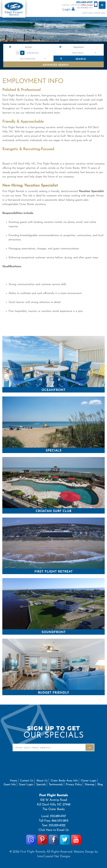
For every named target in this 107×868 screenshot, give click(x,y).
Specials (41, 785)
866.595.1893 (60, 821)
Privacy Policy (74, 785)
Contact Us (27, 781)
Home (13, 781)
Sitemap (90, 785)
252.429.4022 (83, 8)
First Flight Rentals (14, 9)
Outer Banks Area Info (64, 781)
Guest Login (88, 13)
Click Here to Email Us (53, 830)
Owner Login (100, 13)
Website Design (84, 852)
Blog (100, 785)
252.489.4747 (84, 2)
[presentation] (36, 757)
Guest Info (10, 785)
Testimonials (56, 785)
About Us (42, 781)
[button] (79, 53)
